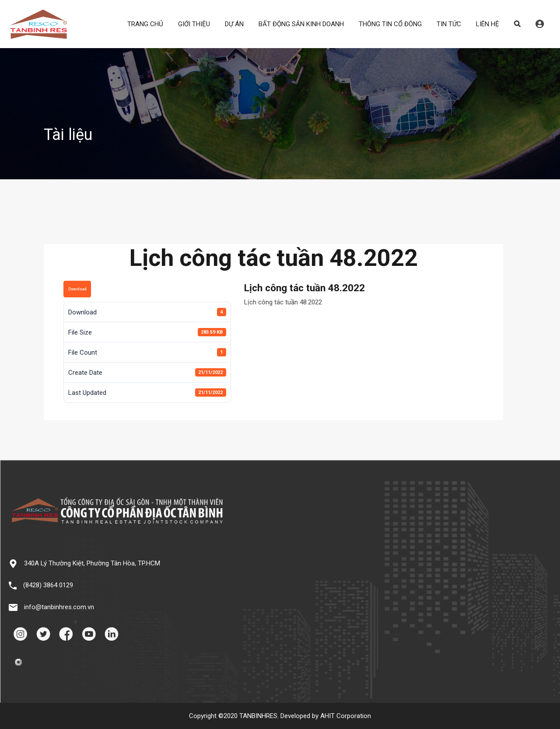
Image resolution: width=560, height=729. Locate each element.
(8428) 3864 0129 (48, 585)
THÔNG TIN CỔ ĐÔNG (390, 24)
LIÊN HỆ (488, 24)
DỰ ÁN (234, 24)
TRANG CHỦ (145, 24)
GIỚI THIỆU (194, 24)
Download (77, 289)
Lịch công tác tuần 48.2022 (283, 302)
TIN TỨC (449, 24)
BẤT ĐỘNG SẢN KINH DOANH (301, 24)
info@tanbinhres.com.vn (59, 607)
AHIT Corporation (346, 716)
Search (517, 24)
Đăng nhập (540, 24)
